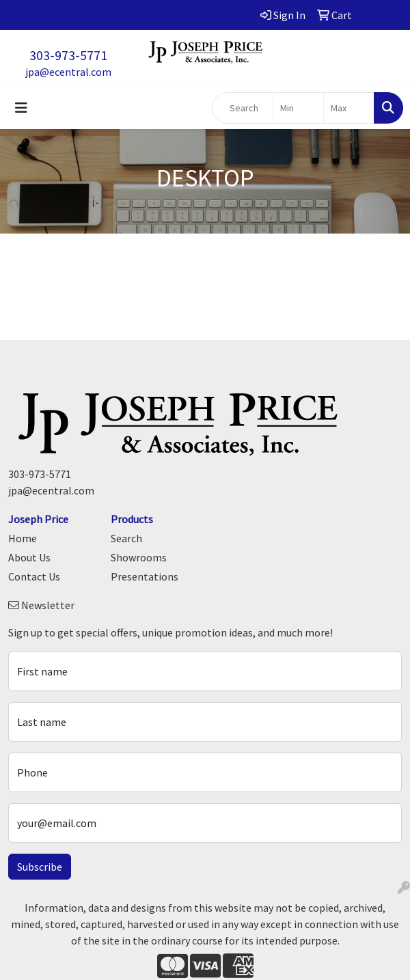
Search (126, 538)
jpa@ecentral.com (68, 72)
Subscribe (40, 867)
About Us (29, 557)
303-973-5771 (68, 55)
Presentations (145, 576)
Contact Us (34, 576)
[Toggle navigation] (21, 108)
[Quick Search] (243, 108)
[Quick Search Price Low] (298, 108)
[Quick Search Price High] (349, 108)
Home (23, 538)
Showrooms (139, 557)
